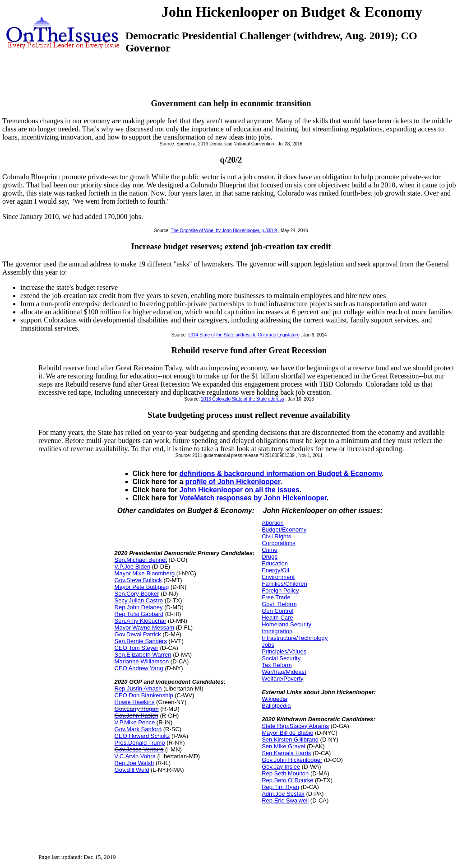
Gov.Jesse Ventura (139, 749)
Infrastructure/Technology (295, 638)
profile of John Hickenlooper (233, 482)
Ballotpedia (276, 706)
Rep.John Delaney (139, 607)
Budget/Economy (284, 530)
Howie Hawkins (135, 702)
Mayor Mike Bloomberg (145, 573)
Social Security (281, 658)
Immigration (277, 631)
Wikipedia (274, 699)
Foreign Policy (280, 590)
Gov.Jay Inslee (281, 767)
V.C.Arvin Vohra (135, 756)
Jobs (268, 645)
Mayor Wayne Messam (144, 628)
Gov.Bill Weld (132, 770)
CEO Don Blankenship (144, 695)
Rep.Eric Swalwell (285, 800)
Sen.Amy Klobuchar (141, 621)
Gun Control (277, 611)
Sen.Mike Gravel (283, 746)
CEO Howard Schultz (142, 736)
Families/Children (284, 584)
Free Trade (276, 597)
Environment (278, 577)
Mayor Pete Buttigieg (142, 587)
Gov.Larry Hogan (137, 709)
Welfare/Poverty (282, 679)
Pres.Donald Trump (140, 743)
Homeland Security (286, 624)
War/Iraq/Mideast (284, 672)
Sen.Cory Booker (137, 594)
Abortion (273, 523)
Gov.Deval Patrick (138, 634)
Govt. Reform (279, 604)
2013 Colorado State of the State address (243, 399)
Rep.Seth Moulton (285, 773)
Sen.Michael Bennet (141, 560)
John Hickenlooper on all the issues (240, 490)
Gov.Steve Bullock (138, 580)
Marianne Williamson (142, 661)
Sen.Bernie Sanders (141, 641)
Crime (270, 550)
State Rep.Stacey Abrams (295, 726)
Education (275, 563)
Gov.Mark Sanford (138, 729)
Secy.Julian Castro (139, 600)
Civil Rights (276, 536)
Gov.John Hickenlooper (292, 760)
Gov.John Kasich (136, 716)
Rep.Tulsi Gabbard (139, 614)
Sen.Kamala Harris (286, 753)
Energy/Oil (275, 570)
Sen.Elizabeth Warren (143, 655)
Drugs (270, 557)
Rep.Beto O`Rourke (287, 780)
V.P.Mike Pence (135, 722)
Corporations (278, 543)
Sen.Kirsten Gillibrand (290, 740)
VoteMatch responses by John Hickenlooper (253, 498)
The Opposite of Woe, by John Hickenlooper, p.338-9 (224, 231)
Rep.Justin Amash (138, 688)
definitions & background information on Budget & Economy (281, 474)
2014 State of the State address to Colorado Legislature (244, 335)
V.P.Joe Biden (133, 567)
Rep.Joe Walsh (134, 763)
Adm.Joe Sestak (283, 794)
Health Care (277, 618)
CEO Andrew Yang (139, 668)
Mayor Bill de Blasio (287, 733)
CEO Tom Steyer (136, 648)
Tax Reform (277, 665)
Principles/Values (284, 651)
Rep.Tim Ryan (280, 787)
